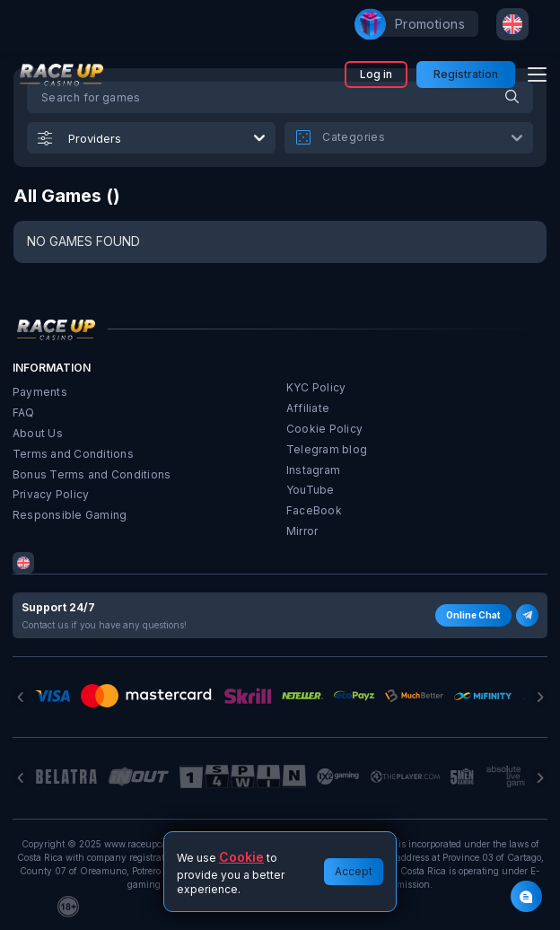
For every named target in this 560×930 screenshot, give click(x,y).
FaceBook (314, 510)
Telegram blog (327, 449)
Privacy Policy (51, 494)
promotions (421, 24)
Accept (354, 871)
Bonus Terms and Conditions (92, 474)
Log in (376, 74)
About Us (38, 433)
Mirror (302, 531)
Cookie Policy (324, 429)
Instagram (313, 470)
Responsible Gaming (70, 515)
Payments (40, 392)
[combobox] (512, 24)
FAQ (24, 412)
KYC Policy (316, 387)
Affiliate (308, 408)
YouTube (311, 490)
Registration (466, 74)
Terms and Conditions (73, 454)
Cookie (241, 857)
